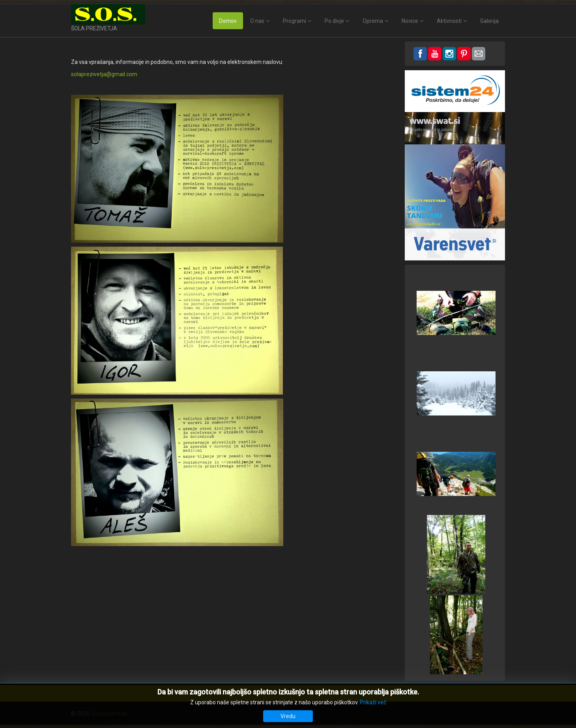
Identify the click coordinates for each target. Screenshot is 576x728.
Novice (410, 21)
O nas (257, 21)
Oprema (373, 21)
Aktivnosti (449, 21)
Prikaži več (373, 702)
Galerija (489, 21)
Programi (295, 21)
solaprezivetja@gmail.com (104, 74)
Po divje (334, 21)
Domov (228, 21)
